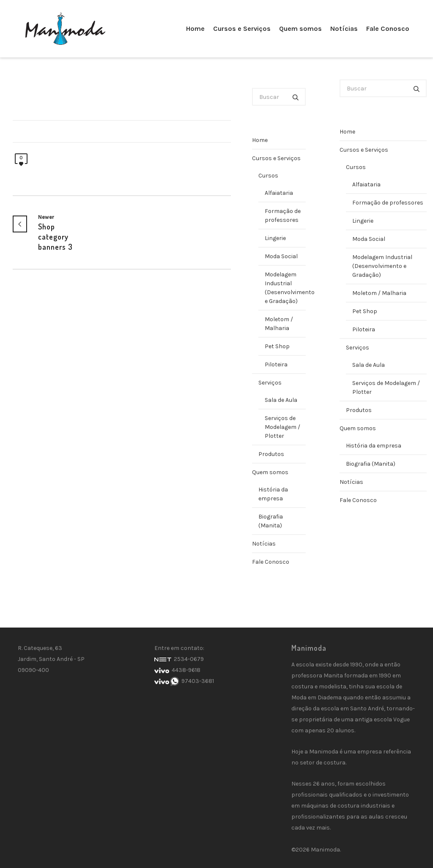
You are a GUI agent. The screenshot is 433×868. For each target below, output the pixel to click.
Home (260, 140)
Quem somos (270, 472)
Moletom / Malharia (279, 324)
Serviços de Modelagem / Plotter (282, 427)
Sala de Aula (281, 400)
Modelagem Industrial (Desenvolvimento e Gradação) (285, 288)
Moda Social (281, 256)
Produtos (271, 454)
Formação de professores (283, 216)
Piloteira (276, 364)
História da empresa (273, 494)
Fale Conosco (271, 562)
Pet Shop (277, 346)
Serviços (270, 383)
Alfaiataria (279, 193)
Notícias (264, 544)
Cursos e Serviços (276, 158)
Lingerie (275, 238)
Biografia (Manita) (271, 521)
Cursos (268, 176)
